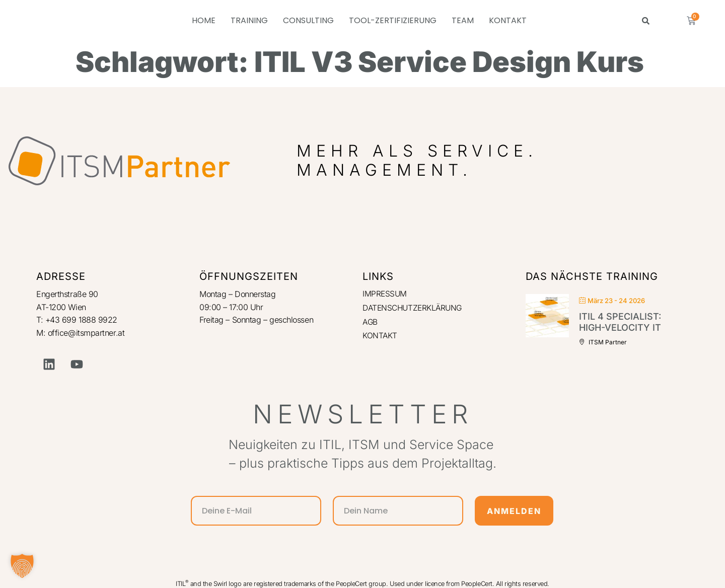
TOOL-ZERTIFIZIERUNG (393, 20)
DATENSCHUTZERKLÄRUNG (415, 309)
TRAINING (249, 20)
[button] (22, 566)
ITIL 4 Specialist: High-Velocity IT (620, 322)
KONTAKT (508, 20)
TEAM (463, 20)
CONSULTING (308, 20)
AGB (371, 323)
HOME (204, 20)
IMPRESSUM (385, 294)
